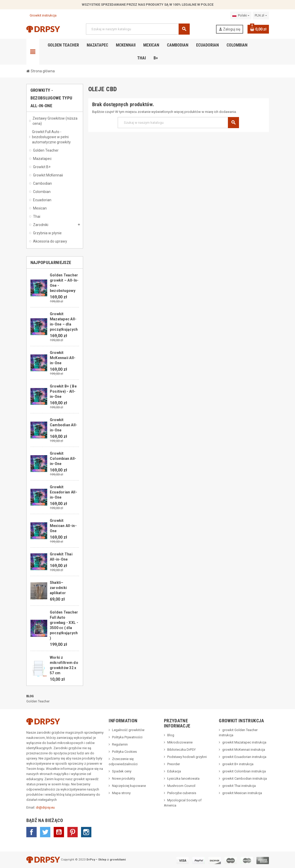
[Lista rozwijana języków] (241, 16)
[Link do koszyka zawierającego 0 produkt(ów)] (258, 29)
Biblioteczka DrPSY (181, 750)
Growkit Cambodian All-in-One (64, 425)
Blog (30, 696)
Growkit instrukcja (41, 15)
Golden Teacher (38, 701)
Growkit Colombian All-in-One (63, 459)
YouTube (59, 832)
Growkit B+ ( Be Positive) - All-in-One (63, 391)
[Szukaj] (138, 29)
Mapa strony (121, 793)
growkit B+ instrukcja (238, 764)
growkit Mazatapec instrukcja (244, 742)
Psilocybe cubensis (182, 793)
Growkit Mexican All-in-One (63, 526)
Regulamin (120, 744)
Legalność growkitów (128, 730)
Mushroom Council (181, 786)
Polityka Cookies (124, 752)
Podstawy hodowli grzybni (187, 757)
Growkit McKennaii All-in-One (63, 358)
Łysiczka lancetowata (183, 778)
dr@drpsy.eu (45, 807)
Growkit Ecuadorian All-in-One (63, 492)
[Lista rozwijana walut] (261, 16)
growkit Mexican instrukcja (242, 793)
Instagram (86, 832)
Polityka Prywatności (127, 737)
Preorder (174, 764)
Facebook (31, 832)
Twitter (45, 832)
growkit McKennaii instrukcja (244, 750)
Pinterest (73, 832)
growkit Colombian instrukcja (244, 771)
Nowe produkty (123, 778)
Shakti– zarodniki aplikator (58, 588)
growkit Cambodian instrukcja (245, 778)
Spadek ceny (122, 771)
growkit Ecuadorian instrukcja (244, 757)
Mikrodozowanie (180, 742)
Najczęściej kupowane (129, 786)
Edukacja (174, 771)
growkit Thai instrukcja (239, 786)
